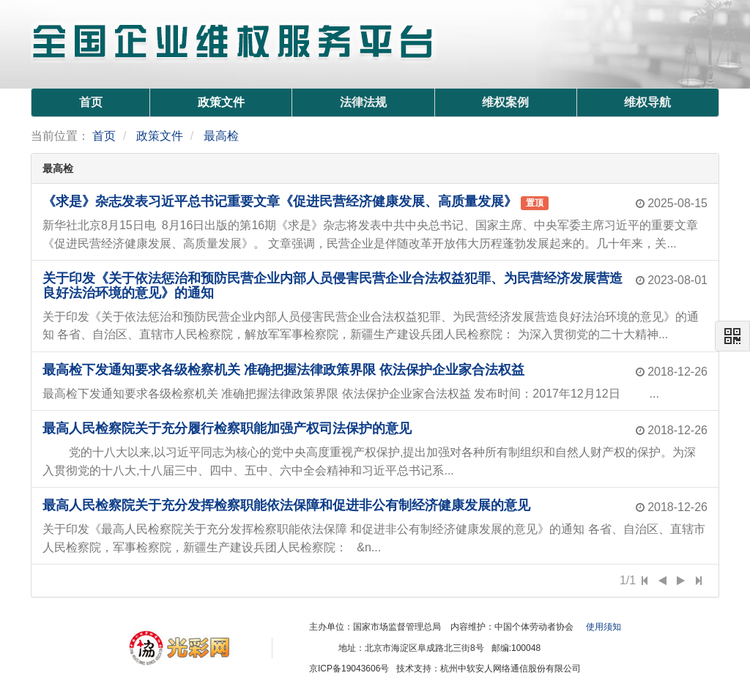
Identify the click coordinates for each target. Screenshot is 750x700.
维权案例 (505, 102)
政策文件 (221, 102)
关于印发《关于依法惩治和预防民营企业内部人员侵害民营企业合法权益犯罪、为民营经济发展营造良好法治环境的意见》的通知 (333, 286)
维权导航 (647, 102)
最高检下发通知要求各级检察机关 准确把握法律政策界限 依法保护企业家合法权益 (283, 370)
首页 (91, 102)
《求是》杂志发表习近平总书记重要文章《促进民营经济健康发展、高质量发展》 (280, 201)
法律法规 (363, 102)
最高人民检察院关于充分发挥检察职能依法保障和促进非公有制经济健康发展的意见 (286, 505)
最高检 (221, 136)
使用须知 (604, 627)
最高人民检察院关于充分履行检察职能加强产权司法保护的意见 (227, 428)
